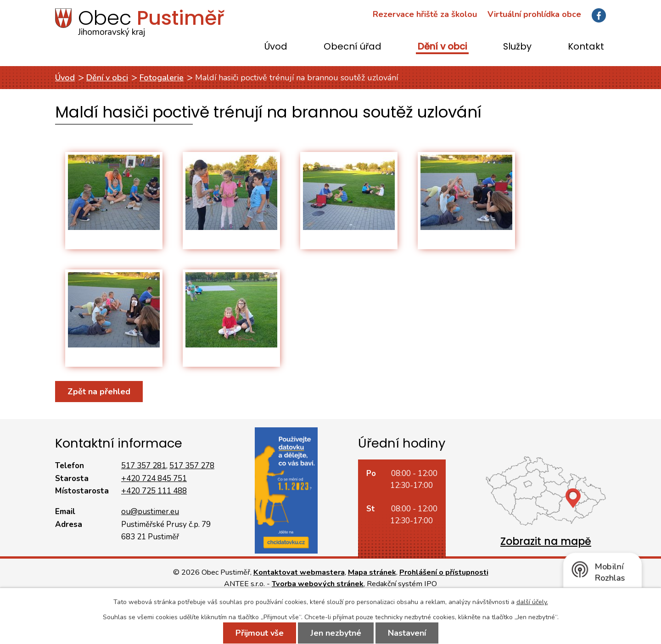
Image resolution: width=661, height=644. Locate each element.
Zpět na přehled (99, 392)
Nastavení (407, 633)
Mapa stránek (372, 572)
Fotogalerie (162, 78)
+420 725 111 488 (154, 491)
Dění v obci (442, 47)
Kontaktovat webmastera (299, 572)
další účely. (532, 602)
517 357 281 (144, 466)
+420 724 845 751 (154, 479)
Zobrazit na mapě (546, 541)
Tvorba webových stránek (318, 584)
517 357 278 (192, 466)
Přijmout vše (260, 633)
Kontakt (586, 47)
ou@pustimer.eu (150, 512)
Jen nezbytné (336, 633)
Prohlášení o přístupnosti (444, 572)
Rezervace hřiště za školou (425, 14)
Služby (517, 47)
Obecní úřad (353, 47)
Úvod (276, 47)
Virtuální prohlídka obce (534, 14)
